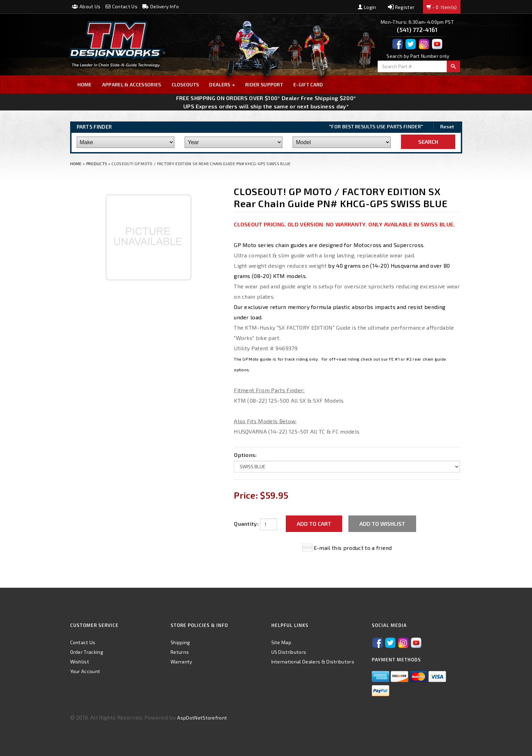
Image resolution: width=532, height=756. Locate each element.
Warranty (181, 662)
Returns (180, 652)
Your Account (85, 671)
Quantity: (246, 524)
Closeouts (185, 84)
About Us (86, 6)
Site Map (281, 642)
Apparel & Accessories (132, 84)
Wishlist (80, 662)
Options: (245, 455)
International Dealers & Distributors (313, 662)
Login (367, 7)
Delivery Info (161, 6)
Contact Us (122, 6)
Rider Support (264, 84)
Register (401, 7)
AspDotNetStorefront (202, 718)
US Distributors (289, 652)
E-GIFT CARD (308, 84)
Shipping (180, 642)
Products (97, 163)
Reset (447, 126)
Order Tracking (87, 652)
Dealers (222, 84)
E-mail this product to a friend (353, 548)
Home (85, 84)
